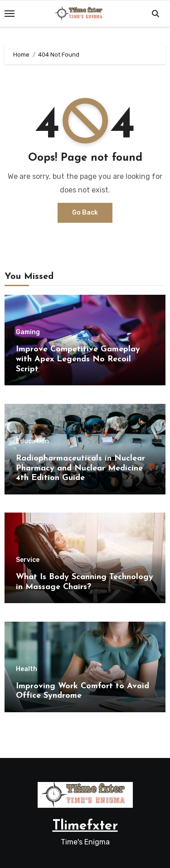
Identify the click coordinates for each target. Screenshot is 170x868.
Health (27, 669)
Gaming (28, 332)
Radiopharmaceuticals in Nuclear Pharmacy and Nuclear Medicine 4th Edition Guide (80, 468)
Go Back (85, 213)
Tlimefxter (85, 826)
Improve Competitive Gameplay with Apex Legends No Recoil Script (78, 359)
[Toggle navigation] (10, 14)
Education (32, 441)
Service (28, 560)
